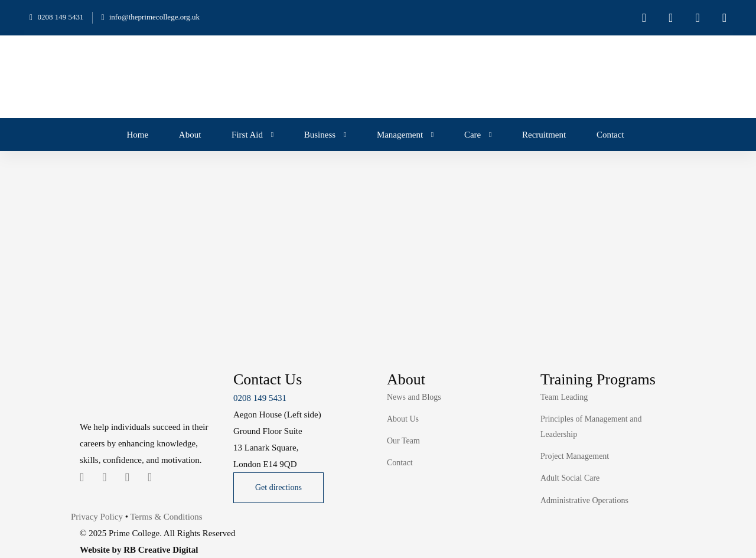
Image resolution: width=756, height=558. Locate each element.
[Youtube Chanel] (150, 477)
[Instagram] (127, 477)
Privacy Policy (97, 517)
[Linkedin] (104, 477)
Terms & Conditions (166, 517)
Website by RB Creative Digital (139, 550)
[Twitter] (82, 477)
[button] (278, 488)
